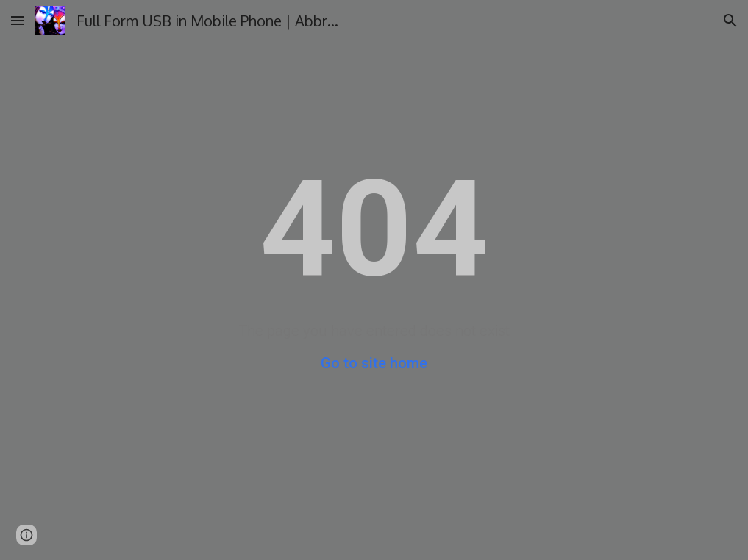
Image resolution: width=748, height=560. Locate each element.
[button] (18, 20)
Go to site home (374, 363)
